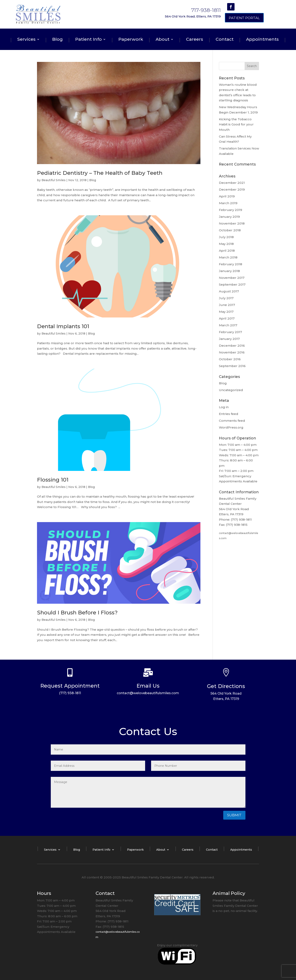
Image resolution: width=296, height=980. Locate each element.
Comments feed (232, 421)
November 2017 (232, 278)
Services (26, 40)
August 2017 (229, 291)
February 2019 (231, 210)
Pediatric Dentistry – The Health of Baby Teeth (100, 173)
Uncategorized (231, 390)
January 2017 (229, 339)
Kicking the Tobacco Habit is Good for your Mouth (236, 124)
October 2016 (230, 359)
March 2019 (228, 203)
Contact (225, 40)
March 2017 (228, 325)
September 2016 (232, 366)
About (162, 40)
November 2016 (232, 352)
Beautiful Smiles (54, 180)
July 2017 (226, 298)
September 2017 (232, 284)
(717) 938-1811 (70, 693)
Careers (195, 40)
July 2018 (226, 237)
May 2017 (226, 312)
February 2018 (231, 264)
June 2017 (227, 305)
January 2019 (229, 217)
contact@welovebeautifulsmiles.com (148, 693)
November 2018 (232, 223)
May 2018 (226, 244)
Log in (224, 407)
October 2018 (230, 230)
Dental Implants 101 (63, 326)
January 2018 (229, 271)
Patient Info (88, 40)
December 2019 (232, 189)
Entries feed (229, 414)
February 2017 (230, 332)
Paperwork (131, 40)
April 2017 (227, 318)
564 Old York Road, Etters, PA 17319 (193, 16)
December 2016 (232, 346)
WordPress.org (231, 427)
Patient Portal (244, 18)
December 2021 (232, 183)
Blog (57, 40)
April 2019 (227, 196)
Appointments (262, 40)
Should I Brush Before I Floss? (77, 613)
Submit (234, 815)
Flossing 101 (53, 480)
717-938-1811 (206, 10)
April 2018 (227, 251)
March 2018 (228, 257)
